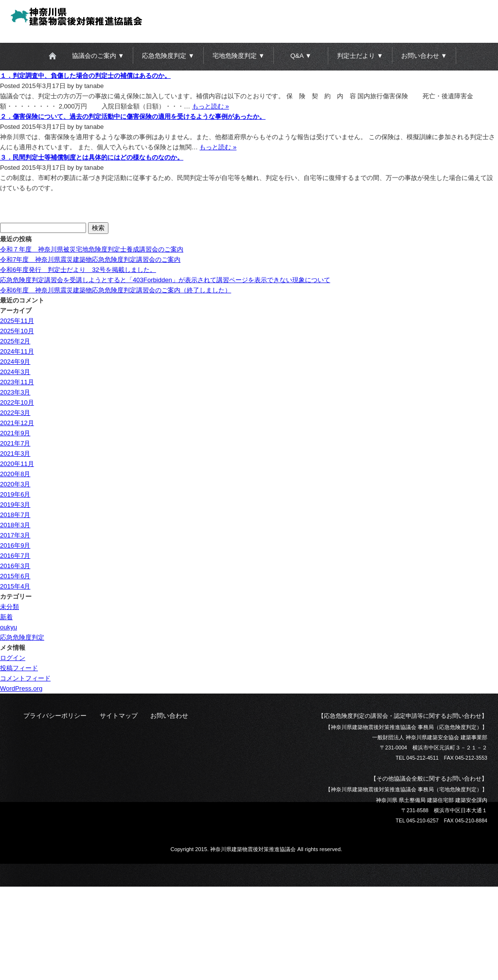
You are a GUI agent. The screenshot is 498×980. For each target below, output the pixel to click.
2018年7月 (15, 515)
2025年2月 (15, 341)
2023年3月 (15, 392)
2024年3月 (15, 372)
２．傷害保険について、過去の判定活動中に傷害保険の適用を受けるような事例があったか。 (133, 116)
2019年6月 (15, 494)
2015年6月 (15, 576)
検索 (98, 228)
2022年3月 (15, 413)
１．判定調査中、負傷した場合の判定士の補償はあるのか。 (85, 76)
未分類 (9, 607)
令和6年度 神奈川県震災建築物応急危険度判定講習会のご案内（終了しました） (116, 290)
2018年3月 (15, 525)
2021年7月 (15, 443)
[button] (99, 55)
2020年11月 (17, 464)
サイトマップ (119, 716)
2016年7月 (15, 556)
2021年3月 (15, 454)
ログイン (13, 658)
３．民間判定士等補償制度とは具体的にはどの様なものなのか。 (92, 157)
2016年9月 (15, 545)
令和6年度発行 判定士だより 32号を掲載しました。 (78, 270)
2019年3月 (15, 505)
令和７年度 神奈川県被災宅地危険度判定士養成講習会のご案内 (92, 249)
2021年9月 (15, 433)
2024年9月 (15, 362)
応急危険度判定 (22, 637)
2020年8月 (15, 474)
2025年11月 (17, 321)
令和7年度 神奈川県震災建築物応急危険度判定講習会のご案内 (90, 259)
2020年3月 (15, 484)
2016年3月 (15, 566)
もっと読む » (211, 106)
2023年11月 (17, 382)
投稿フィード (19, 668)
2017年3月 (15, 535)
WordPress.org (21, 688)
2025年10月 (17, 331)
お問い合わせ (169, 716)
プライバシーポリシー (55, 716)
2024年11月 (17, 351)
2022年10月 (17, 402)
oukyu (9, 627)
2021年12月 (17, 423)
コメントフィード (25, 678)
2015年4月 (15, 586)
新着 (6, 617)
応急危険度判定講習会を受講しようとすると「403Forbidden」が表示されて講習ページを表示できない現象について (165, 280)
